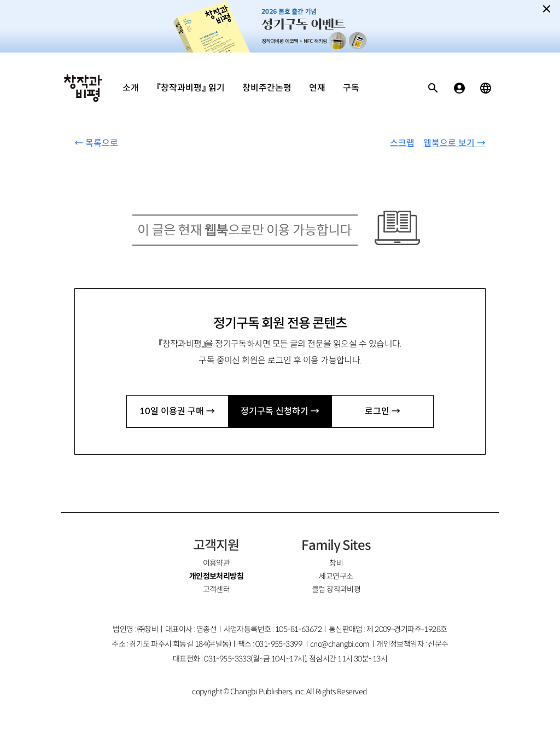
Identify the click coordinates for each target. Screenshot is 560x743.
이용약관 (217, 563)
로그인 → (383, 411)
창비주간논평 (267, 88)
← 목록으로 (96, 143)
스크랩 (402, 143)
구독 (351, 88)
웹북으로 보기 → (454, 143)
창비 (336, 563)
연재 (317, 88)
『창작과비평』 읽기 (191, 88)
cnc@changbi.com (340, 644)
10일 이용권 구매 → (177, 411)
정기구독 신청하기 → (280, 411)
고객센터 (217, 589)
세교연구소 (336, 576)
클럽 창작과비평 (336, 589)
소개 (131, 88)
